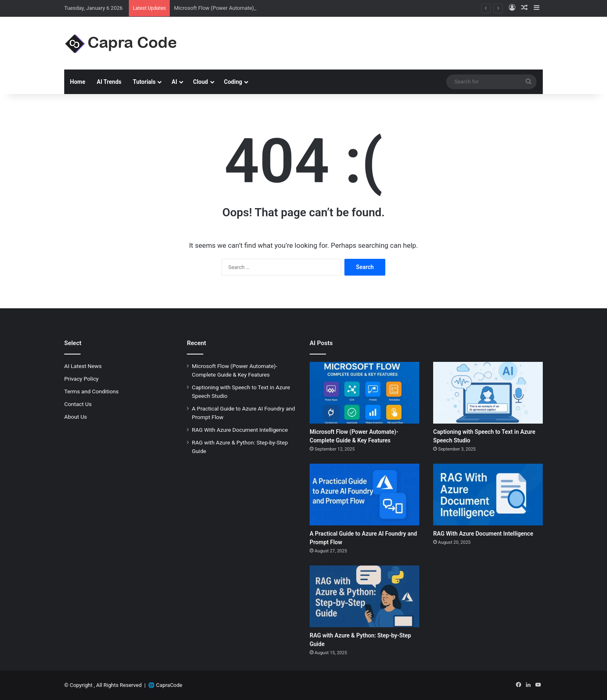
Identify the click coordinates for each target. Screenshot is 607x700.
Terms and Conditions (91, 391)
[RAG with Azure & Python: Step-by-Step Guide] (364, 596)
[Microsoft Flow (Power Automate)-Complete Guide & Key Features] (364, 393)
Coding (233, 82)
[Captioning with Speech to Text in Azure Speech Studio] (488, 393)
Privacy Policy (81, 379)
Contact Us (78, 404)
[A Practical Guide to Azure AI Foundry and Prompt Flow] (364, 495)
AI (174, 82)
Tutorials (144, 82)
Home (78, 82)
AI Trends (109, 82)
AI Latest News (83, 366)
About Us (76, 417)
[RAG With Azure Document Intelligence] (488, 495)
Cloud (201, 82)
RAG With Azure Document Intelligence (240, 430)
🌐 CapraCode (165, 685)
